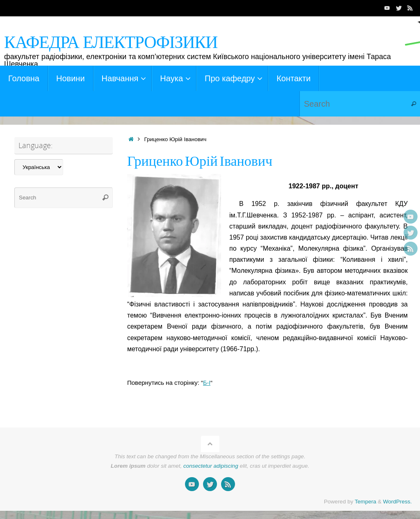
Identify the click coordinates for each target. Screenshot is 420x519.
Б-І (207, 383)
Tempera (366, 502)
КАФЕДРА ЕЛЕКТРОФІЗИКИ (111, 42)
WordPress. (397, 502)
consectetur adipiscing (211, 466)
